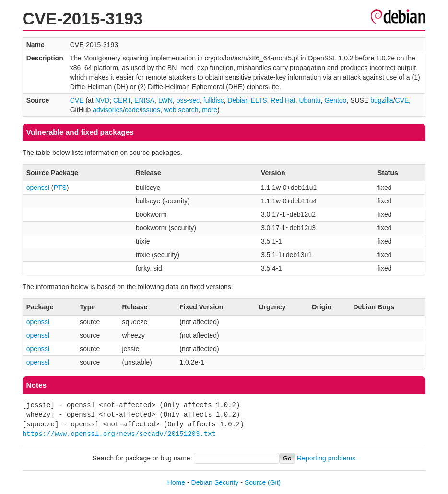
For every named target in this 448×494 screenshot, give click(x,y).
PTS (60, 188)
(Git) (274, 482)
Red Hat (283, 100)
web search (181, 110)
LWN (165, 100)
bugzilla (382, 100)
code (132, 110)
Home (176, 482)
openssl (38, 188)
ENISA (144, 100)
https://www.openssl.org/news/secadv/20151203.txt (119, 434)
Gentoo (335, 100)
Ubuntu (310, 100)
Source (255, 482)
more (210, 110)
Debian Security (215, 482)
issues (151, 110)
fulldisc (214, 100)
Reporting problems (326, 458)
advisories (108, 110)
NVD (103, 100)
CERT (122, 100)
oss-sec (188, 100)
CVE (77, 100)
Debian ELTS (247, 100)
